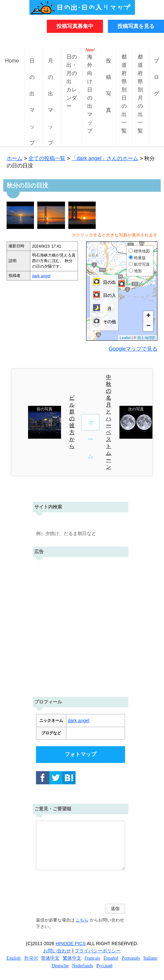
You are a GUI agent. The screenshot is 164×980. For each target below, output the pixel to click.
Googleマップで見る (133, 349)
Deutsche (60, 966)
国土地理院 (146, 338)
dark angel (41, 276)
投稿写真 (109, 66)
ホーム (15, 158)
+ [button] (148, 316)
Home (12, 61)
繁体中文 (72, 958)
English (14, 958)
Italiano (150, 958)
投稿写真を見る (136, 26)
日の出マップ (32, 66)
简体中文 (50, 958)
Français (92, 958)
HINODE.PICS (71, 943)
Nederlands (82, 966)
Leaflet (125, 338)
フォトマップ (81, 754)
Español (111, 958)
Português (131, 958)
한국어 (31, 958)
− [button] (148, 326)
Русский (104, 966)
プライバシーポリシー (98, 951)
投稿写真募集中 (75, 26)
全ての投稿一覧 (47, 158)
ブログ (156, 66)
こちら (82, 920)
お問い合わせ (57, 951)
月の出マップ (50, 66)
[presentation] (86, 888)
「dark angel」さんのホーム (105, 158)
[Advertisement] (82, 625)
